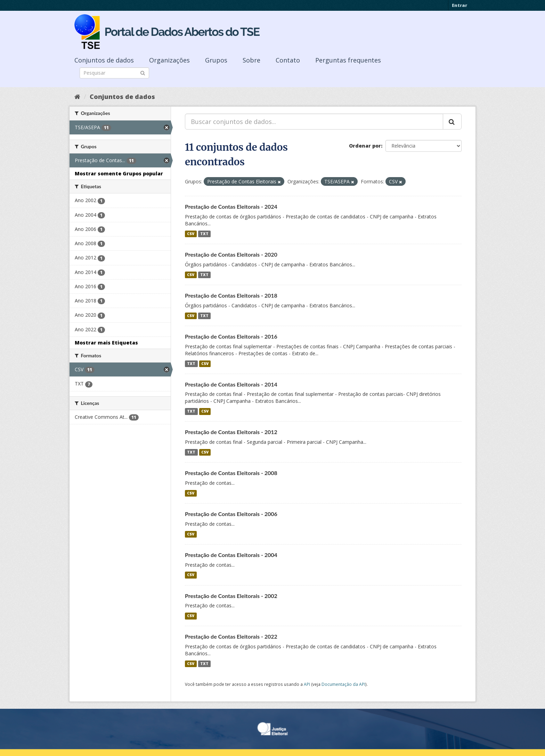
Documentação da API (343, 684)
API (307, 684)
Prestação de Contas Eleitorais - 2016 (231, 336)
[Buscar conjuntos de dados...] (314, 122)
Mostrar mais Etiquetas (106, 343)
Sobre (251, 60)
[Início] (77, 97)
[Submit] (143, 72)
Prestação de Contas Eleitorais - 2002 (231, 596)
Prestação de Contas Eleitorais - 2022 (231, 636)
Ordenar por (365, 146)
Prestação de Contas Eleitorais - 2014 (231, 384)
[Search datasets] (114, 73)
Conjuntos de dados (104, 60)
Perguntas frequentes (348, 60)
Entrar (459, 5)
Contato (288, 60)
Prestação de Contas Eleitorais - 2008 (231, 473)
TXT (204, 234)
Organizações (169, 60)
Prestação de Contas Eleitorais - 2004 (231, 555)
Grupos (216, 60)
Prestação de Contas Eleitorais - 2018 (231, 295)
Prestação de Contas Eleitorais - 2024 (231, 206)
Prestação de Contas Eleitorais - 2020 (231, 254)
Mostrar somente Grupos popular (119, 173)
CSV (191, 234)
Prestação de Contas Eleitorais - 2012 (231, 432)
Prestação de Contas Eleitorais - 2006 (231, 514)
